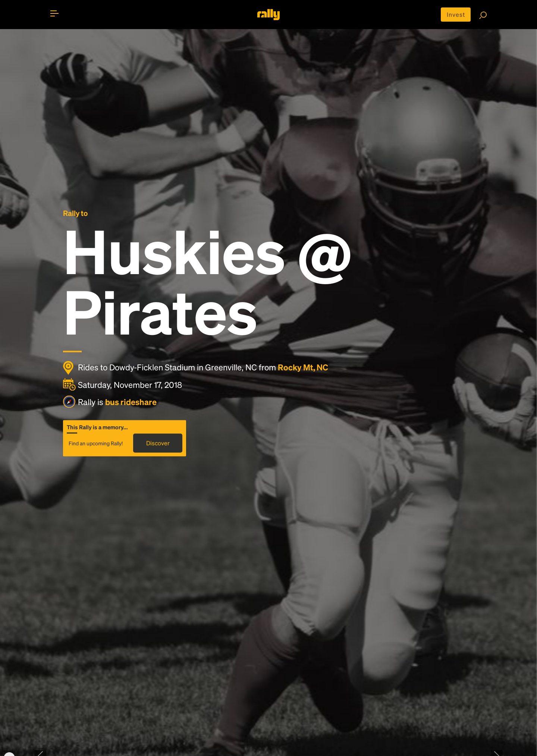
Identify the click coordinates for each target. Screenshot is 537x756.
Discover (158, 443)
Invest (456, 14)
